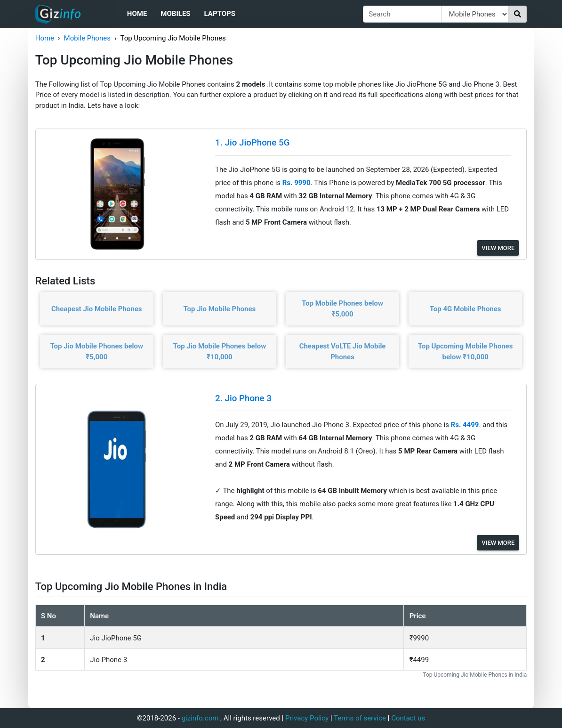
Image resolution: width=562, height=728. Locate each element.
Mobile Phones (87, 38)
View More (498, 248)
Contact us (408, 718)
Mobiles (175, 14)
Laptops (220, 14)
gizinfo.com (200, 718)
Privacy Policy (307, 718)
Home (137, 14)
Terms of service (360, 718)
